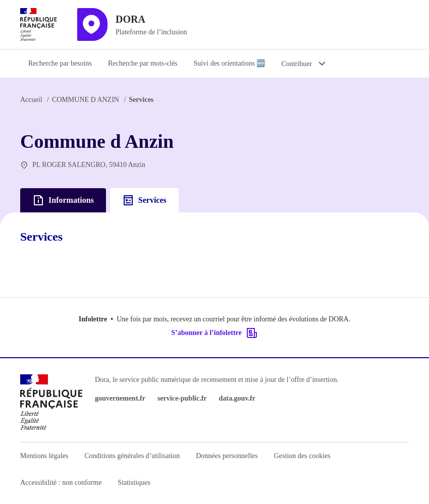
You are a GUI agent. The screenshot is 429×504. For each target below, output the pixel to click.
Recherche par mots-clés (143, 63)
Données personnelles (227, 456)
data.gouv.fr (237, 398)
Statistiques (134, 483)
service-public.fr (182, 398)
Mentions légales (44, 456)
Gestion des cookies (302, 456)
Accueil (31, 100)
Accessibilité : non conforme (61, 483)
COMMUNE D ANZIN (86, 100)
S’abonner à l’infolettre (214, 333)
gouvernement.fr (120, 398)
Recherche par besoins (60, 63)
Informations (63, 200)
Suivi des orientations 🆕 (230, 63)
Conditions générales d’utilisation (132, 456)
